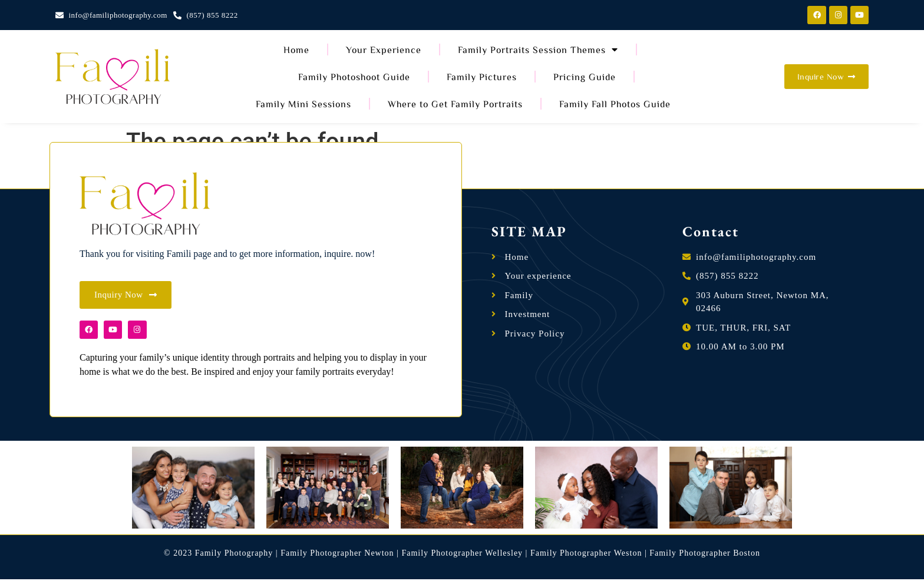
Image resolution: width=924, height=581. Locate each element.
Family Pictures (482, 77)
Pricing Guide (585, 77)
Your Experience (384, 49)
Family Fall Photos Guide (615, 104)
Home (296, 49)
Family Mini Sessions (303, 104)
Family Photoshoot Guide (354, 77)
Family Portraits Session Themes (538, 49)
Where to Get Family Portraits (455, 104)
